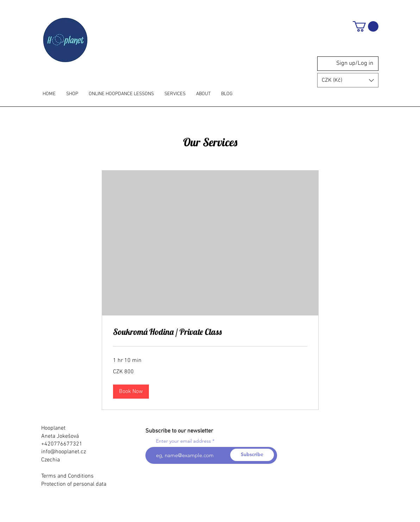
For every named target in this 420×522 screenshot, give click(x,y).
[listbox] (348, 80)
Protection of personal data (74, 484)
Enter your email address (183, 441)
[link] (210, 332)
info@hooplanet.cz (64, 452)
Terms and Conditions (67, 476)
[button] (366, 26)
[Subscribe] (252, 455)
